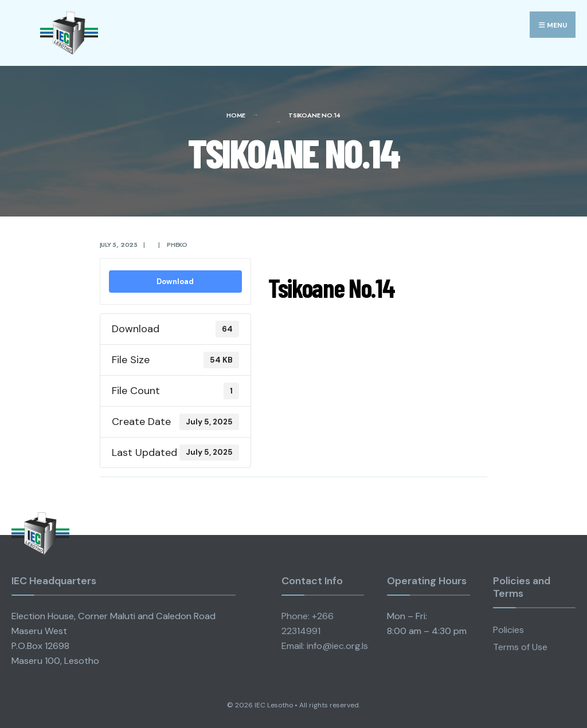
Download (175, 282)
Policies (508, 630)
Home (236, 115)
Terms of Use (520, 647)
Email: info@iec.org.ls (325, 646)
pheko (177, 245)
